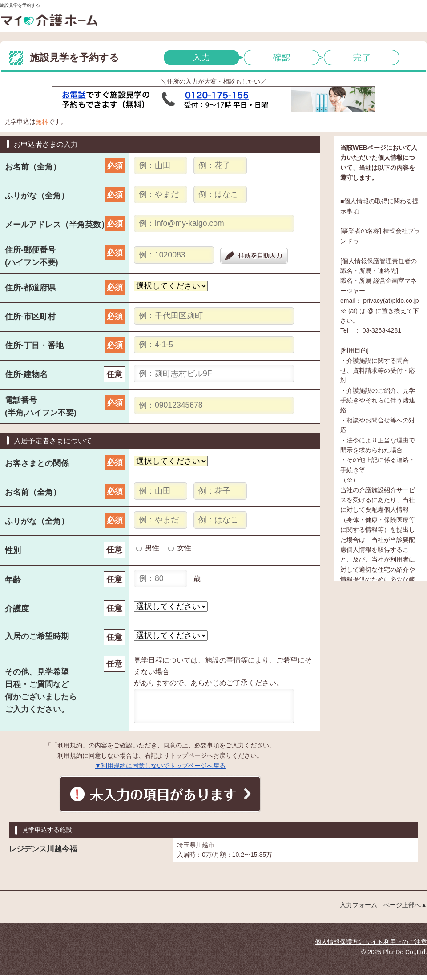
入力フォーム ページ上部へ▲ (383, 910)
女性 (184, 548)
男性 (152, 548)
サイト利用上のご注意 (396, 947)
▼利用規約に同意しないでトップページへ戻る (160, 771)
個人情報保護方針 (340, 947)
